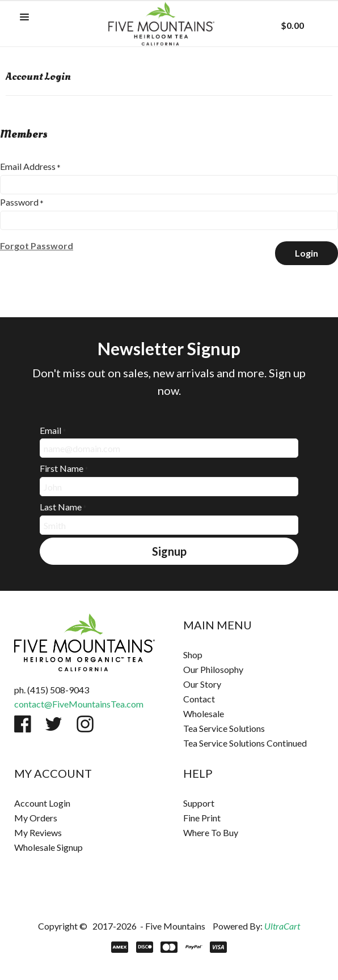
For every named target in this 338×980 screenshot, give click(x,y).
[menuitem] (253, 655)
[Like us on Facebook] (23, 724)
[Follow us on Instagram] (85, 724)
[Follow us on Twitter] (54, 724)
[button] (24, 18)
